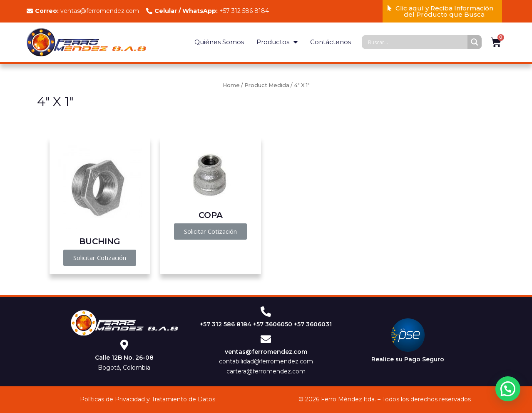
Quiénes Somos (219, 42)
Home (231, 85)
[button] (443, 11)
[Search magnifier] (475, 42)
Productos (277, 42)
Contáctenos (331, 42)
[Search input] (417, 42)
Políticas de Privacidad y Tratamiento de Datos (148, 399)
